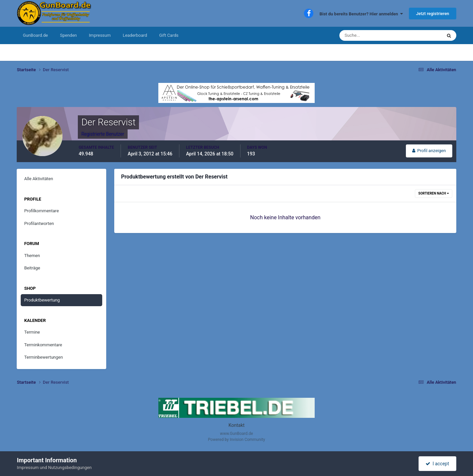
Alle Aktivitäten (39, 179)
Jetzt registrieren (432, 14)
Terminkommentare (43, 345)
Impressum (100, 35)
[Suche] (370, 35)
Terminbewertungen (43, 357)
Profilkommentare (41, 211)
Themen (32, 256)
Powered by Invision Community (237, 440)
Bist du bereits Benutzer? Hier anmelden (361, 14)
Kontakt (236, 425)
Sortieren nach (433, 193)
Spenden (68, 35)
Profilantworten (39, 223)
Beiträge (32, 268)
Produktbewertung (42, 300)
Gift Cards (169, 35)
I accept (437, 464)
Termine (32, 332)
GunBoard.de (35, 35)
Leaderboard (135, 35)
